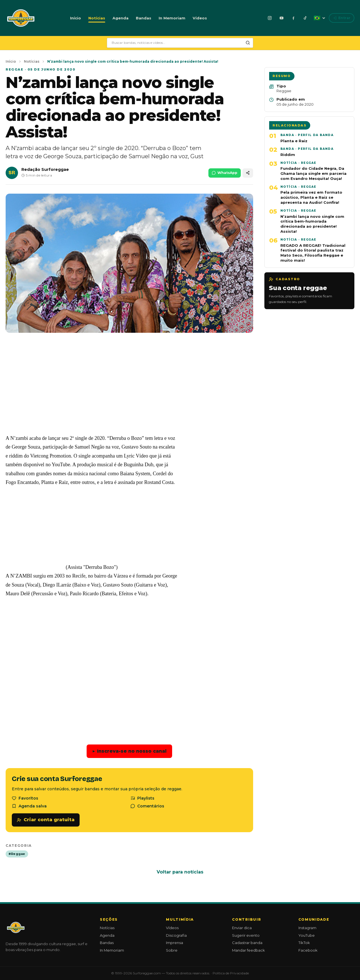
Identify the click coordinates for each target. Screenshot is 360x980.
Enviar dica (242, 928)
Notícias (97, 18)
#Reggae (17, 854)
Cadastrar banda (247, 943)
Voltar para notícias (180, 872)
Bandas (144, 18)
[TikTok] (305, 18)
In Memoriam (172, 18)
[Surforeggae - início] (21, 18)
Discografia (176, 935)
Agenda (121, 18)
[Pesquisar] (248, 43)
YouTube (307, 935)
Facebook (308, 950)
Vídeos (200, 18)
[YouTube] (282, 18)
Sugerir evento (246, 935)
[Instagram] (270, 18)
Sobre (172, 950)
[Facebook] (293, 18)
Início (76, 18)
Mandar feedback (248, 950)
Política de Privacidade (231, 973)
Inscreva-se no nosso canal (130, 751)
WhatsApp (225, 173)
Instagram (307, 928)
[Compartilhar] (248, 173)
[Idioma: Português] (319, 18)
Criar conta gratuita (46, 820)
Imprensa (175, 943)
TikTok (304, 943)
